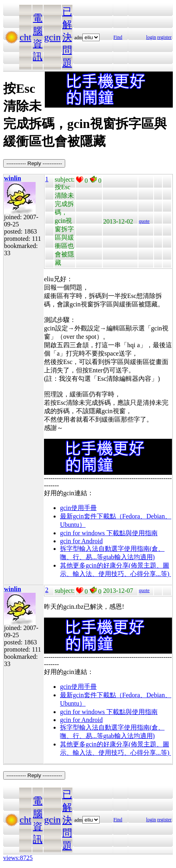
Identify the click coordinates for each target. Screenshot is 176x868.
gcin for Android (81, 541)
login (151, 37)
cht (25, 37)
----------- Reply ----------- (34, 163)
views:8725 (18, 858)
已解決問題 (67, 37)
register (164, 37)
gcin (52, 37)
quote (144, 221)
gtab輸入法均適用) (129, 557)
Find (118, 37)
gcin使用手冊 (78, 508)
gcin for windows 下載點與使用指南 (109, 533)
